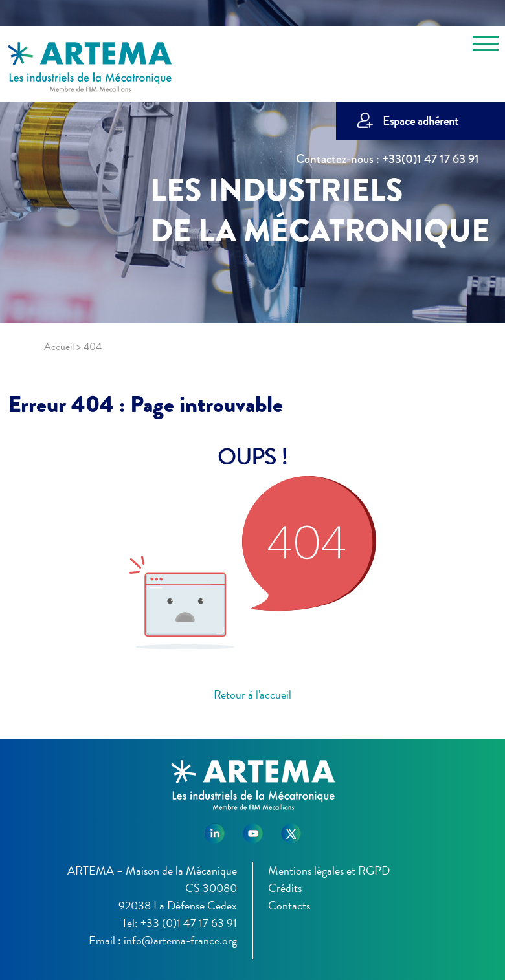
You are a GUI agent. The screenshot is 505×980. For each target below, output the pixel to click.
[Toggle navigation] (486, 46)
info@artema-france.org (180, 940)
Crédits (285, 888)
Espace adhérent (421, 121)
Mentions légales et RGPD (329, 870)
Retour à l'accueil (252, 694)
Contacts (289, 905)
